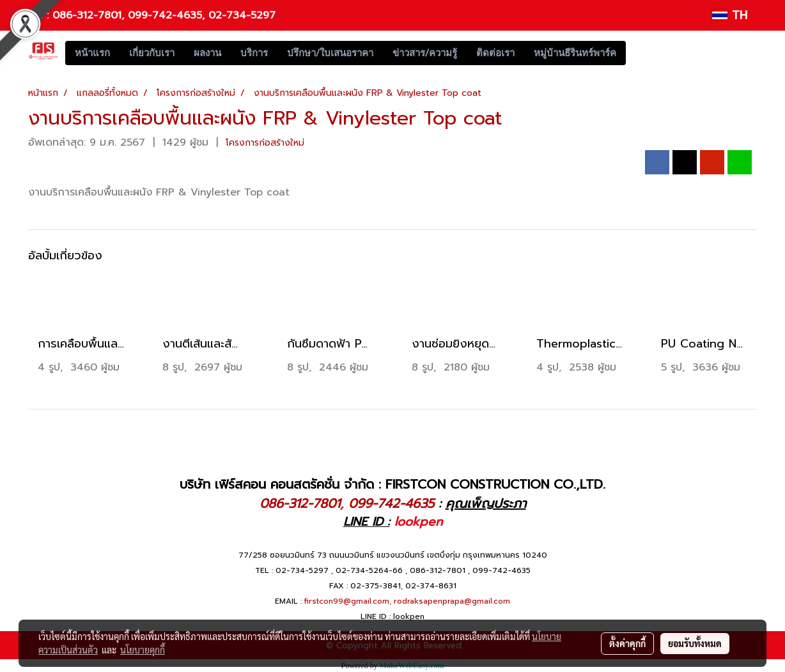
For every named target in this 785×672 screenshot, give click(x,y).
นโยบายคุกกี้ (143, 650)
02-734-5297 (242, 15)
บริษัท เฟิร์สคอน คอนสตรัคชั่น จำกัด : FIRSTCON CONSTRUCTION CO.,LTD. (392, 484)
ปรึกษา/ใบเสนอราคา (330, 53)
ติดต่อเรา (495, 53)
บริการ (254, 53)
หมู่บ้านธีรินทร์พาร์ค (575, 53)
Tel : (40, 15)
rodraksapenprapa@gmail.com (452, 601)
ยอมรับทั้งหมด (695, 643)
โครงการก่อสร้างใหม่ (265, 143)
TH (730, 15)
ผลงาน (207, 53)
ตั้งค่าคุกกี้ (627, 643)
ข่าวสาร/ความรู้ (425, 53)
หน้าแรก (92, 53)
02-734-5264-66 (369, 570)
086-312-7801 (87, 15)
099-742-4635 (165, 15)
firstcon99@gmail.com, (348, 601)
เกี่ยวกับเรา (152, 53)
